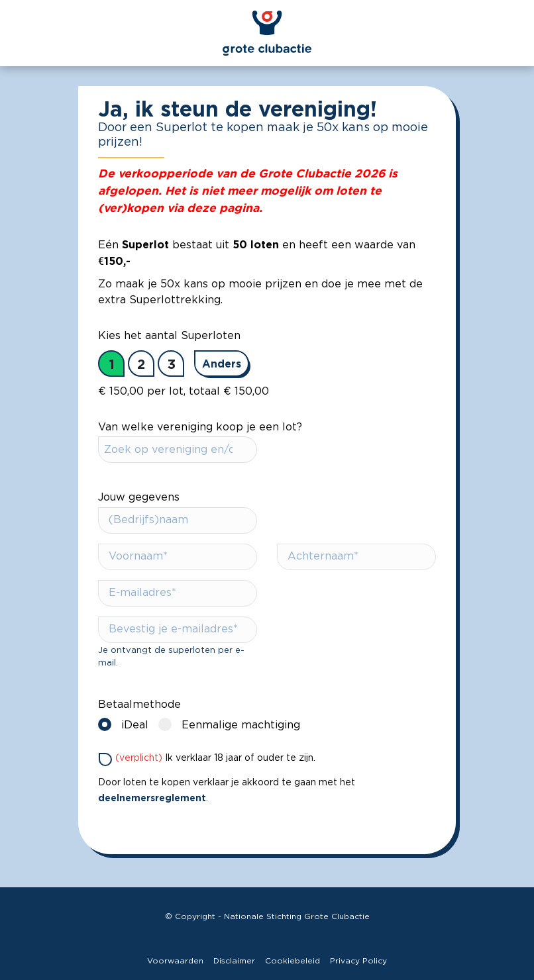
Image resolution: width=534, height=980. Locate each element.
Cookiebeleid (293, 961)
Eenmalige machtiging (233, 724)
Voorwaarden (175, 961)
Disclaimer (234, 961)
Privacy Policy (358, 961)
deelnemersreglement (152, 798)
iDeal (127, 724)
